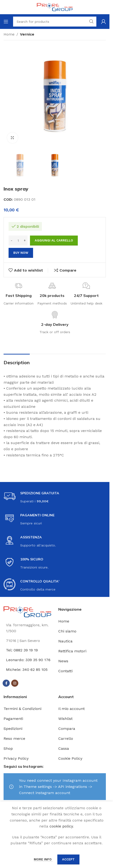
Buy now (21, 253)
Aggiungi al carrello (54, 240)
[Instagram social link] (15, 683)
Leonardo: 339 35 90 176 (28, 660)
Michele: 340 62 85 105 (27, 670)
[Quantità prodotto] (18, 241)
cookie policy (61, 826)
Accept (68, 859)
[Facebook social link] (6, 683)
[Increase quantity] (25, 241)
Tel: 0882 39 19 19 (22, 650)
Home (9, 34)
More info (43, 859)
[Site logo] (55, 7)
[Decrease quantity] (12, 241)
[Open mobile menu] (6, 22)
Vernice (27, 34)
